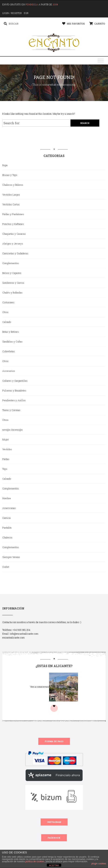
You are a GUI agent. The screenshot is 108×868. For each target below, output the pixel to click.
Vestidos (7, 449)
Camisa (6, 518)
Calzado (7, 322)
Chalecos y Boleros (13, 185)
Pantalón (7, 528)
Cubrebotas (9, 351)
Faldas (6, 459)
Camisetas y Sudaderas (15, 253)
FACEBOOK (54, 838)
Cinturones (8, 302)
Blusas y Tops (10, 175)
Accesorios (9, 371)
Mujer (6, 439)
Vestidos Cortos (11, 204)
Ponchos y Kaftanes (13, 224)
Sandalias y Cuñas (12, 342)
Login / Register (12, 13)
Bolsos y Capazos (12, 273)
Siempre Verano (11, 557)
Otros (5, 312)
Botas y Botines (11, 332)
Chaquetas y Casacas (14, 234)
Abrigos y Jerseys (13, 244)
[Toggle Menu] (101, 61)
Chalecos (7, 537)
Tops (5, 469)
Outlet (6, 567)
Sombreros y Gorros (13, 283)
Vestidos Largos (11, 195)
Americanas (9, 508)
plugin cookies (99, 864)
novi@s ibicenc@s (13, 430)
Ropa (5, 165)
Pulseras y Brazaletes (14, 390)
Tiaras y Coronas (11, 410)
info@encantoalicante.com (24, 634)
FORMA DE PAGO (54, 741)
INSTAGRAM (54, 822)
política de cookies (35, 861)
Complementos (11, 263)
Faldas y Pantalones (13, 214)
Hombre (7, 498)
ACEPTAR (54, 865)
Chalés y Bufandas (12, 293)
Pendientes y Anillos (14, 400)
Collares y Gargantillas (15, 381)
